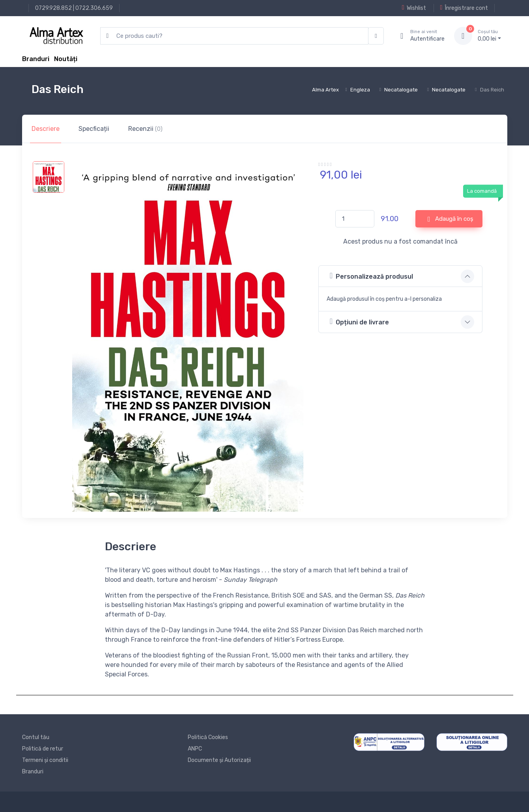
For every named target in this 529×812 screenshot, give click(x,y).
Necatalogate (401, 90)
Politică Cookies (208, 737)
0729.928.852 (53, 8)
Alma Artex (325, 90)
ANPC (195, 749)
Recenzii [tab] (145, 129)
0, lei (489, 35)
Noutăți (66, 59)
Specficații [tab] (94, 129)
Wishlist (414, 8)
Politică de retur (43, 749)
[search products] (235, 36)
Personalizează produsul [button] (371, 276)
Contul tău (36, 737)
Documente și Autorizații (219, 760)
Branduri (36, 59)
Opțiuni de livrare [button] (359, 321)
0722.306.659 (94, 8)
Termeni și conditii (45, 760)
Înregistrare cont (464, 8)
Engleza (360, 90)
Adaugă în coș (450, 219)
